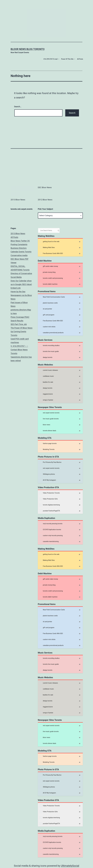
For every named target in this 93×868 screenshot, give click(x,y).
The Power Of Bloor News (22, 328)
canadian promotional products (51, 333)
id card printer (45, 309)
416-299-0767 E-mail (50, 59)
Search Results (17, 321)
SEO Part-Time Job (19, 324)
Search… (18, 107)
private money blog (47, 272)
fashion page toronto (48, 444)
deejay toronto (46, 357)
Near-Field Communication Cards (52, 297)
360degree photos (47, 474)
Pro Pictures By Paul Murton (50, 462)
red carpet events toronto (49, 413)
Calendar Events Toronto (21, 252)
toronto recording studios (49, 346)
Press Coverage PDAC (20, 317)
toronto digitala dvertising (49, 505)
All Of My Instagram (47, 480)
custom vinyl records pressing (51, 536)
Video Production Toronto (49, 493)
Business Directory (19, 248)
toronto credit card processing (51, 278)
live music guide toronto (49, 419)
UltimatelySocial (70, 866)
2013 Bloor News (18, 234)
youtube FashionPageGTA (49, 511)
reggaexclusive (46, 394)
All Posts (80, 59)
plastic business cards (48, 303)
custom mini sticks (47, 327)
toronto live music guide (49, 352)
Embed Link (16, 288)
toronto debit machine (48, 284)
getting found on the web (49, 242)
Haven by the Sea (18, 292)
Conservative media (19, 255)
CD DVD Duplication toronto (50, 530)
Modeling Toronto (47, 449)
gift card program (47, 315)
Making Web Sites (47, 248)
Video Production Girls (48, 499)
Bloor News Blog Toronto (28, 49)
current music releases (48, 370)
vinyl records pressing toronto (51, 524)
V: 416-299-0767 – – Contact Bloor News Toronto (19, 350)
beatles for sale (46, 382)
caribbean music (46, 376)
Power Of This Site (67, 59)
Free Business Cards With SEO (51, 254)
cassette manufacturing (49, 542)
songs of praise (46, 400)
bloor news (45, 425)
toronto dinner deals (48, 431)
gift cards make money (48, 266)
